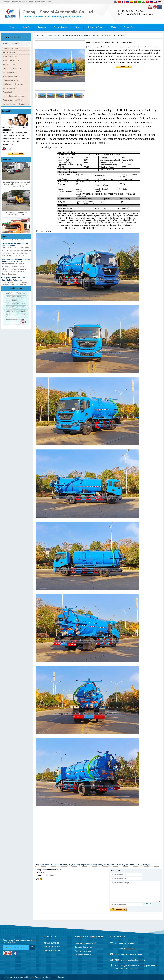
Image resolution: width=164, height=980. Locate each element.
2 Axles (144, 865)
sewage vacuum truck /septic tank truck (17, 104)
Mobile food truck (10, 88)
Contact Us (128, 27)
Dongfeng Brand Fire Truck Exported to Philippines (14, 281)
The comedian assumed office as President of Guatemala (16, 263)
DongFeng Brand (82, 865)
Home (11, 27)
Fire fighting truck (10, 72)
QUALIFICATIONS (51, 943)
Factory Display (61, 27)
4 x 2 (69, 865)
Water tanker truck (10, 56)
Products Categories (89, 937)
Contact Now (16, 154)
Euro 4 (133, 865)
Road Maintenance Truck (13, 100)
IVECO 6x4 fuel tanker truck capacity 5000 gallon (16, 216)
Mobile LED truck (10, 64)
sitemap (61, 977)
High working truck (10, 80)
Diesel (112, 865)
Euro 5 (138, 865)
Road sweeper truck (11, 60)
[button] (28, 308)
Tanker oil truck (9, 52)
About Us (26, 27)
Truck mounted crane (11, 76)
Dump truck (8, 92)
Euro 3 (127, 865)
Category (43, 35)
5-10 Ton (106, 865)
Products (42, 27)
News (78, 27)
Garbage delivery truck (12, 68)
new (149, 865)
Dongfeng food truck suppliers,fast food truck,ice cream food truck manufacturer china (16, 187)
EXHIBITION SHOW (52, 947)
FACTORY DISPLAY (52, 951)
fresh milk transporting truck (14, 96)
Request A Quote (95, 27)
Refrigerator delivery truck (13, 84)
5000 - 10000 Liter (47, 865)
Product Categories (12, 44)
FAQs (113, 27)
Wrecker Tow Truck (11, 49)
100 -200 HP (119, 865)
